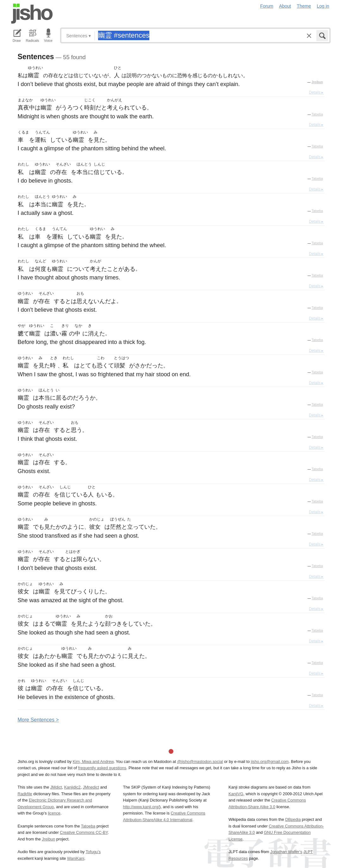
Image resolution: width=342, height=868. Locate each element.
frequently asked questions (102, 768)
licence (54, 813)
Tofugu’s (93, 852)
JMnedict (91, 787)
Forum (267, 6)
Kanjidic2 (72, 787)
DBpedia (293, 819)
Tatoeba (317, 114)
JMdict (56, 787)
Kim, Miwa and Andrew (93, 762)
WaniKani (76, 858)
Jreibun (317, 82)
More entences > (38, 720)
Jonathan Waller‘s (286, 852)
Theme (304, 6)
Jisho (32, 14)
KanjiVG (236, 794)
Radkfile (25, 794)
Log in (323, 6)
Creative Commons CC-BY (84, 832)
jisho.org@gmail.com (270, 762)
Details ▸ (316, 92)
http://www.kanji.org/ (141, 807)
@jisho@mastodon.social (200, 762)
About (285, 6)
